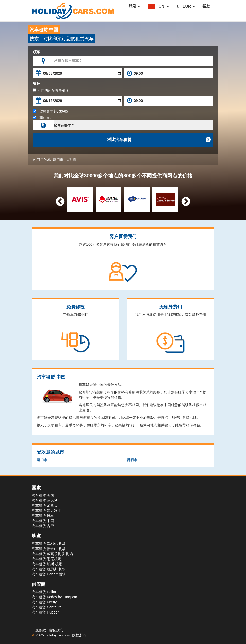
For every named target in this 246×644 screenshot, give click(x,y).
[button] (158, 6)
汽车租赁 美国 (43, 495)
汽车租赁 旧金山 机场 (49, 549)
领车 (37, 52)
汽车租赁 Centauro (47, 607)
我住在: (42, 118)
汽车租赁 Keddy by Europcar (54, 597)
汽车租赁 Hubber (45, 612)
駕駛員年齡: (50, 111)
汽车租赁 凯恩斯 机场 (49, 569)
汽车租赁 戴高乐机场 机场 (52, 554)
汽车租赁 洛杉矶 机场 (49, 544)
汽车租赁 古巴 (43, 526)
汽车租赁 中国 (43, 521)
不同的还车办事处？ (51, 90)
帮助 (206, 6)
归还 (37, 84)
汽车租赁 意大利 (45, 500)
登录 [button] (134, 6)
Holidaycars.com (57, 635)
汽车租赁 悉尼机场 (46, 559)
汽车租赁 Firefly (44, 602)
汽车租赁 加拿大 (45, 506)
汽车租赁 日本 (43, 516)
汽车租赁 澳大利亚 (46, 511)
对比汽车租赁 (159, 140)
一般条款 (39, 630)
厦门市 (58, 160)
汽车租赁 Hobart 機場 (49, 574)
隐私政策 (56, 630)
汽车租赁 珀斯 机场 (47, 564)
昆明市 (71, 160)
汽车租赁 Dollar (44, 592)
